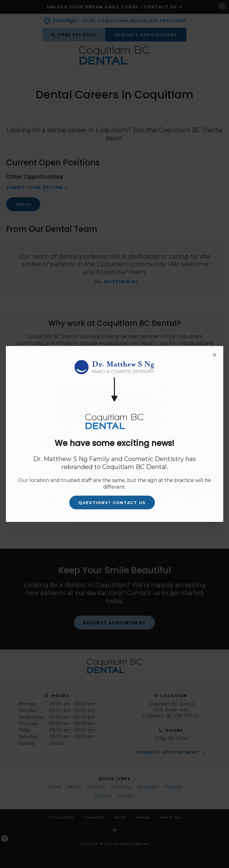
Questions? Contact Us (112, 503)
